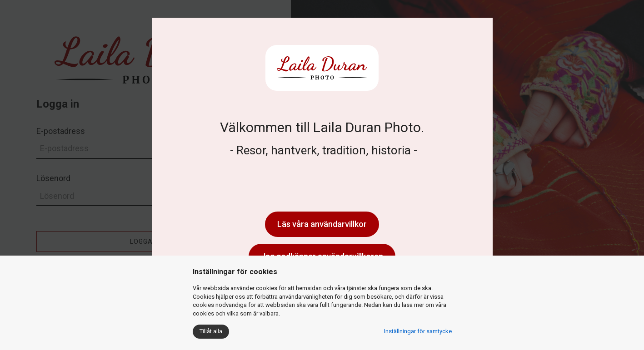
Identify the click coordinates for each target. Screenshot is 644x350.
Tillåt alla (211, 331)
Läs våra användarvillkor (322, 224)
